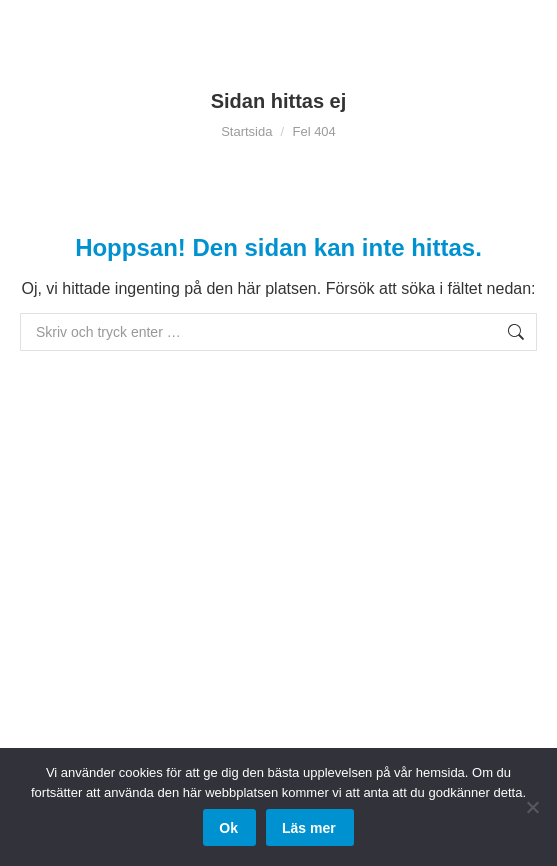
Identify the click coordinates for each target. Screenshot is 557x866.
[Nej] (532, 807)
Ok (228, 828)
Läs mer (309, 828)
